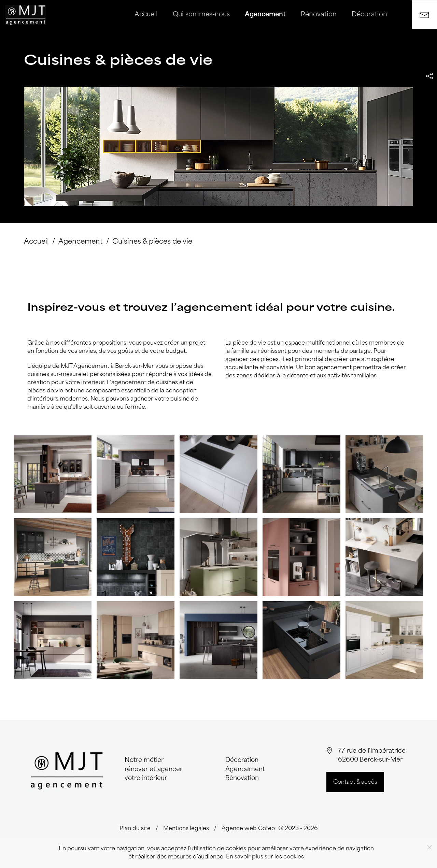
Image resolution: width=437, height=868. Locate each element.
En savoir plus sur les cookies (265, 857)
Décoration (369, 15)
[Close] (429, 847)
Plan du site (135, 829)
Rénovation (319, 15)
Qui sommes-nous (201, 15)
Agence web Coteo (248, 829)
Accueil (146, 15)
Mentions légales (186, 829)
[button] (53, 474)
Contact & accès (355, 782)
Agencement (265, 15)
